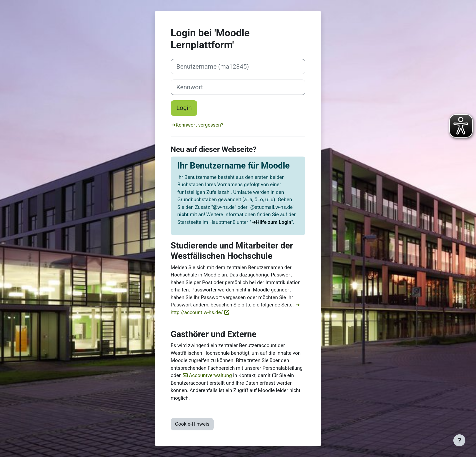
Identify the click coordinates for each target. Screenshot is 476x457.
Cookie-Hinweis (192, 424)
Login (184, 108)
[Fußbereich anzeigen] (459, 440)
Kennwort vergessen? (199, 125)
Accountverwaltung (210, 375)
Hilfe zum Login (274, 222)
